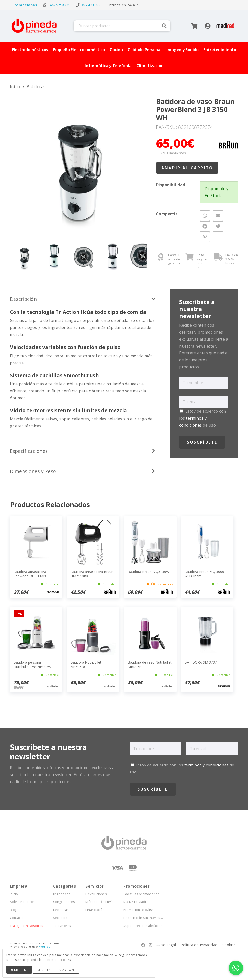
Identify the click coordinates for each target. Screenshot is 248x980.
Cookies (229, 945)
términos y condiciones (206, 765)
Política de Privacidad (199, 945)
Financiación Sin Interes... (143, 918)
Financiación (95, 910)
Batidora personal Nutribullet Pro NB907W (32, 664)
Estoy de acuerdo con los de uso (203, 418)
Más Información (56, 970)
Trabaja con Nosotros (27, 926)
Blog (13, 910)
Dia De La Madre (136, 902)
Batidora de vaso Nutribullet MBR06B (150, 664)
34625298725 (59, 5)
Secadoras (61, 918)
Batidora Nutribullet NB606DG (86, 664)
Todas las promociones (141, 894)
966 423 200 (91, 5)
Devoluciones (96, 894)
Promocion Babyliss (139, 910)
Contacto (17, 918)
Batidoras (36, 87)
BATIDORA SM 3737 (201, 662)
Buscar (164, 26)
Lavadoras (61, 910)
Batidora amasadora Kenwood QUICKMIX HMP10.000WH (30, 576)
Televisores (62, 926)
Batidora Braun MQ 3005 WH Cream (204, 574)
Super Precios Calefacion (143, 926)
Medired (45, 947)
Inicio (16, 87)
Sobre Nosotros (22, 902)
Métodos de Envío (100, 902)
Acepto (19, 970)
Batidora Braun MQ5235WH (150, 572)
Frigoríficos (62, 894)
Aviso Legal (166, 945)
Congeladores (64, 902)
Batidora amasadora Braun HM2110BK (92, 574)
